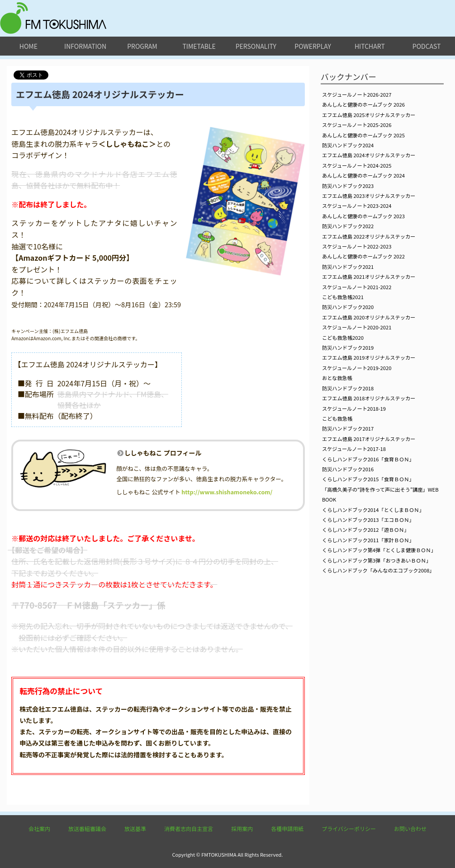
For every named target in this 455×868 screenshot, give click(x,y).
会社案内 (39, 828)
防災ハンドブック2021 (348, 267)
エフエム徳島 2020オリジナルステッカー (369, 317)
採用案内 (242, 828)
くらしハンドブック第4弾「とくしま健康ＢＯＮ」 (379, 550)
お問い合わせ (410, 828)
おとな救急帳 (337, 378)
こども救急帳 (337, 418)
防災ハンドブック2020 (348, 307)
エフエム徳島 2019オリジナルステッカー (369, 357)
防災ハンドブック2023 (348, 186)
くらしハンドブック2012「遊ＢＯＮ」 (366, 530)
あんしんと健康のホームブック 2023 (363, 216)
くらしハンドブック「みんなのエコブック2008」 (378, 570)
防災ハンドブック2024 (348, 145)
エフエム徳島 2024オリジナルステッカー (369, 155)
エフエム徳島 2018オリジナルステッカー (369, 398)
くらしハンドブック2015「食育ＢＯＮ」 (368, 479)
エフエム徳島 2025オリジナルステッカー (369, 115)
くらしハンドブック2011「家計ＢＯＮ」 (368, 540)
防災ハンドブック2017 (348, 428)
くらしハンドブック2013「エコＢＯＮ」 (368, 520)
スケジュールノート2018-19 (354, 408)
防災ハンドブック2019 (348, 347)
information (85, 46)
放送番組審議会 (87, 828)
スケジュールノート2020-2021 (357, 327)
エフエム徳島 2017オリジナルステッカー (369, 439)
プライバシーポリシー (349, 828)
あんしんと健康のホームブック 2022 (363, 256)
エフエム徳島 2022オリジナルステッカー (369, 236)
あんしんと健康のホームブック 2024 (363, 175)
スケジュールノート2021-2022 (357, 287)
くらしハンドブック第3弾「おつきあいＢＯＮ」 (377, 560)
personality (256, 46)
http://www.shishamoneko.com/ (227, 492)
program (142, 46)
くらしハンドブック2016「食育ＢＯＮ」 (368, 459)
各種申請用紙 (287, 828)
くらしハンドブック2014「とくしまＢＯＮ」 (373, 510)
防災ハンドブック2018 (348, 388)
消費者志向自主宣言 (189, 828)
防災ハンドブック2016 (348, 469)
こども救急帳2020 (343, 338)
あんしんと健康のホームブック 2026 (363, 104)
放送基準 (135, 828)
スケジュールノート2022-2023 (357, 246)
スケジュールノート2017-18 (354, 449)
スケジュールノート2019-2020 (357, 368)
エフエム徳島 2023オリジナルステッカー (369, 196)
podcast (427, 46)
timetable (199, 46)
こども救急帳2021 (343, 297)
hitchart (370, 46)
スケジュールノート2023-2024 (357, 206)
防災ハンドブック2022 (348, 226)
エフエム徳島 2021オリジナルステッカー (369, 277)
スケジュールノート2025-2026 (357, 125)
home (28, 46)
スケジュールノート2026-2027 (357, 94)
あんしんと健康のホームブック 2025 (363, 135)
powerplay (313, 46)
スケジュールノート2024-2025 (357, 165)
